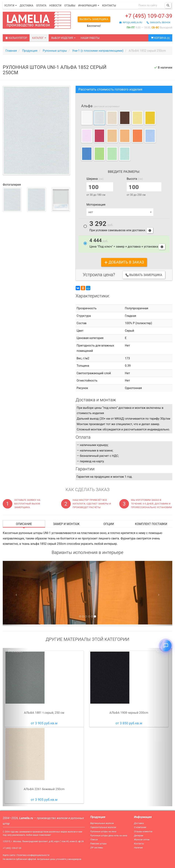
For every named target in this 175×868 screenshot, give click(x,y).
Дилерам (139, 836)
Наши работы (90, 38)
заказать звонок (159, 23)
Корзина (160, 38)
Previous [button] (15, 651)
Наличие (138, 848)
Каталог (39, 38)
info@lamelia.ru (131, 23)
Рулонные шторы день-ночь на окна (109, 836)
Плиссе (94, 840)
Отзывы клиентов (143, 832)
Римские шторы (99, 844)
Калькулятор (16, 38)
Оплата (41, 5)
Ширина (95, 179)
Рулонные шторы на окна (103, 832)
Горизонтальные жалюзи (103, 827)
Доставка (26, 5)
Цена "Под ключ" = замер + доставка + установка (127, 244)
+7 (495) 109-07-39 (149, 16)
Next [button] (160, 651)
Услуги (10, 5)
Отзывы (70, 5)
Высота (135, 179)
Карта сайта (9, 855)
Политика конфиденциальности (33, 855)
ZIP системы (97, 848)
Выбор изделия (63, 38)
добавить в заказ (124, 262)
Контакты (109, 5)
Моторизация (96, 205)
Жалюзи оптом (142, 840)
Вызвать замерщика (94, 19)
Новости (55, 5)
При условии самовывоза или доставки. (121, 227)
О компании (140, 827)
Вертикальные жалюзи (102, 823)
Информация (89, 5)
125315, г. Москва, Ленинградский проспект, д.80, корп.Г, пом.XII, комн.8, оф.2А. (44, 841)
